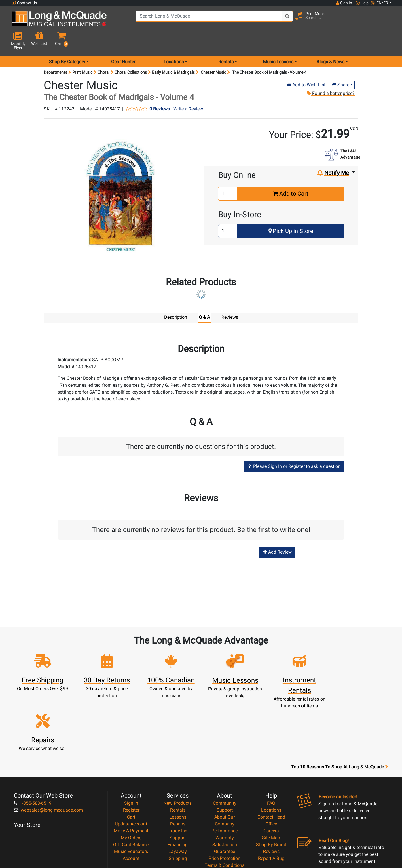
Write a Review (188, 88)
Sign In (131, 740)
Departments (55, 52)
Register (131, 747)
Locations (271, 747)
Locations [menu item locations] (174, 41)
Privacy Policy (224, 809)
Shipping (178, 795)
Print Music (82, 52)
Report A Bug (271, 795)
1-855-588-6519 (33, 740)
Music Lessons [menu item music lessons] (278, 41)
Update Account (131, 761)
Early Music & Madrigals (173, 52)
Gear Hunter (123, 41)
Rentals (178, 747)
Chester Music (213, 52)
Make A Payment (131, 768)
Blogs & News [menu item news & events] (330, 41)
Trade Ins (178, 768)
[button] (387, 21)
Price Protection (224, 795)
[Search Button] (287, 20)
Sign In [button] (344, 3)
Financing (178, 782)
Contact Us (24, 3)
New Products (178, 740)
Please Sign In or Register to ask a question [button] (294, 446)
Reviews (271, 788)
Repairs (178, 761)
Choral (104, 52)
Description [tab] (176, 297)
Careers (271, 768)
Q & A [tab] (204, 297)
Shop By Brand (271, 782)
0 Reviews (160, 89)
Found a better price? (331, 73)
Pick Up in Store (291, 211)
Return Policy (224, 816)
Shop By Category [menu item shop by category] (67, 41)
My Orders (131, 775)
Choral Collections (131, 52)
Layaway (178, 788)
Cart (131, 754)
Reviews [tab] (230, 297)
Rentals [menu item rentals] (226, 41)
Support (178, 775)
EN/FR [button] (380, 3)
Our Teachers (224, 823)
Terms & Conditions (225, 802)
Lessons (178, 754)
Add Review (277, 532)
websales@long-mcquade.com (48, 747)
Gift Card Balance (131, 782)
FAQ (271, 740)
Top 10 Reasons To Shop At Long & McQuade (340, 704)
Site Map (271, 775)
